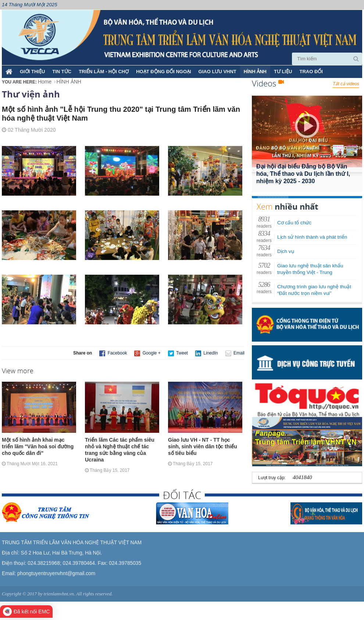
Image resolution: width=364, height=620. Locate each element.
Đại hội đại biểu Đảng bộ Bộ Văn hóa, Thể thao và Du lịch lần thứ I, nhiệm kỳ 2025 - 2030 (303, 174)
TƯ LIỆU (283, 72)
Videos (268, 83)
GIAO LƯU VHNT (217, 72)
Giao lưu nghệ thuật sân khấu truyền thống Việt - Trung (310, 269)
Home (45, 82)
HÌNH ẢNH (255, 72)
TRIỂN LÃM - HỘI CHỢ (104, 72)
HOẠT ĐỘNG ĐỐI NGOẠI (163, 72)
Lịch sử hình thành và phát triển (312, 237)
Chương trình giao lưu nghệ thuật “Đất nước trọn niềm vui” (314, 290)
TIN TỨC (62, 72)
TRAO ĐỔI (311, 72)
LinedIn (207, 353)
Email (235, 353)
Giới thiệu (32, 72)
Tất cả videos (346, 84)
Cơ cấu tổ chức (294, 223)
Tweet (178, 353)
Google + (147, 353)
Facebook (113, 353)
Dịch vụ (286, 251)
